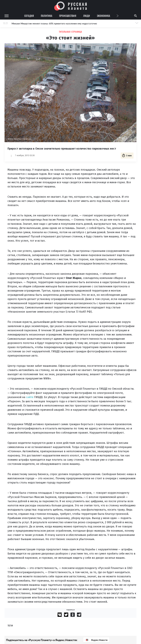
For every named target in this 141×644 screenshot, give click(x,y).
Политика (47, 16)
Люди (87, 16)
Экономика (103, 16)
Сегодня (29, 16)
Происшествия (68, 16)
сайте (30, 397)
